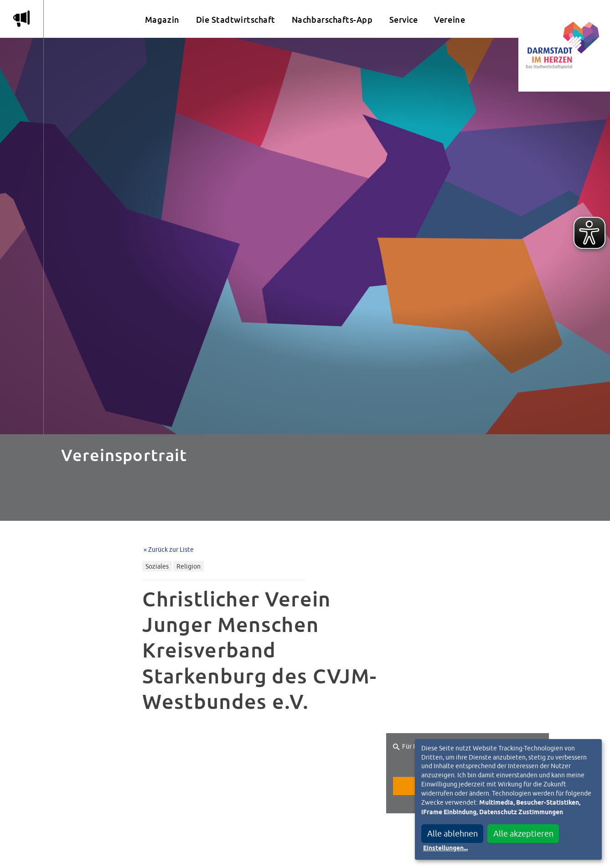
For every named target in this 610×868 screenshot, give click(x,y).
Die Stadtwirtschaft (236, 20)
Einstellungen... (445, 848)
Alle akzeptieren (523, 834)
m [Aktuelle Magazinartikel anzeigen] (21, 19)
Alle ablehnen (452, 834)
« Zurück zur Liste (169, 549)
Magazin (162, 20)
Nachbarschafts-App (332, 20)
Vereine (450, 20)
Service (404, 20)
